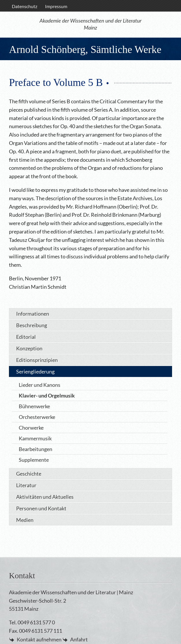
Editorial (26, 337)
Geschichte (29, 474)
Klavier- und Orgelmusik (47, 395)
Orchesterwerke (37, 417)
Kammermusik (35, 438)
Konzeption (29, 348)
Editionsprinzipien (37, 360)
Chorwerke (31, 428)
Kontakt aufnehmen (39, 639)
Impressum (56, 6)
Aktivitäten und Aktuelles (45, 497)
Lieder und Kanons (40, 385)
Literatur (26, 485)
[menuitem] (24, 6)
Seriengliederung (35, 371)
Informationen (33, 314)
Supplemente (34, 460)
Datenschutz (25, 6)
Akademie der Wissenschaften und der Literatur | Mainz (71, 592)
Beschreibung (32, 325)
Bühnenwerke (34, 406)
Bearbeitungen (36, 449)
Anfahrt (79, 639)
